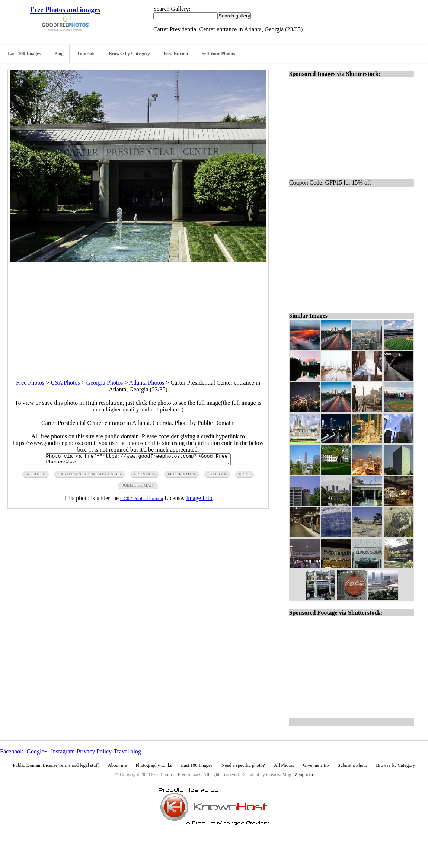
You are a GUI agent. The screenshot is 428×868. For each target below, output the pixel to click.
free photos (181, 476)
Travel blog (127, 751)
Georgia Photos (105, 383)
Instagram (63, 751)
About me (117, 765)
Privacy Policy (94, 751)
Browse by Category (129, 54)
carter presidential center (90, 476)
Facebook (12, 751)
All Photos (284, 765)
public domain (138, 487)
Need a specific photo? (243, 765)
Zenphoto (304, 775)
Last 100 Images (24, 54)
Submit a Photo (352, 765)
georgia (217, 476)
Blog (59, 54)
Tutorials (86, 54)
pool (244, 476)
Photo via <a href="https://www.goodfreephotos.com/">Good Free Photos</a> (138, 460)
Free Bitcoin (176, 54)
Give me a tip (316, 765)
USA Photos (65, 383)
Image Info (199, 500)
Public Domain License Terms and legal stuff (56, 765)
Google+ (37, 751)
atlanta (36, 476)
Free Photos (30, 383)
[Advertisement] (138, 314)
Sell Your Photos (218, 54)
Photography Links (154, 765)
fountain (144, 476)
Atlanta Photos (147, 383)
